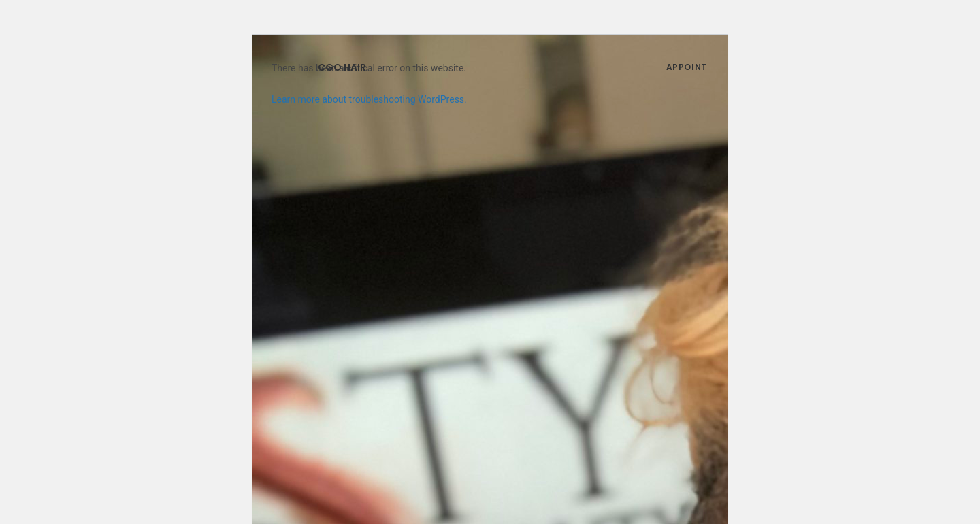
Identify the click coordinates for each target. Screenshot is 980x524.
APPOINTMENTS (702, 67)
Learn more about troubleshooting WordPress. (369, 99)
